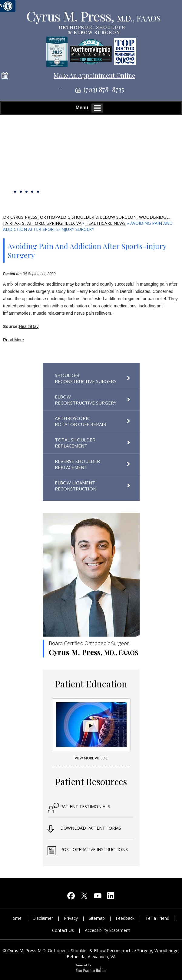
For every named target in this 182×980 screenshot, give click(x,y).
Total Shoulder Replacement (75, 443)
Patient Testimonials (85, 806)
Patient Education (91, 684)
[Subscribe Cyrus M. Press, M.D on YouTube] (98, 897)
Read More (13, 340)
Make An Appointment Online (94, 75)
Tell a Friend (157, 918)
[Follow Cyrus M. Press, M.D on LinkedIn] (111, 897)
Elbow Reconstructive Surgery (86, 400)
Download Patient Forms (91, 828)
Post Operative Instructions (94, 849)
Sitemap (97, 918)
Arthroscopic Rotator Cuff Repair (81, 421)
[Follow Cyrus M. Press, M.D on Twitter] (84, 897)
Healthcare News (106, 223)
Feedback (125, 918)
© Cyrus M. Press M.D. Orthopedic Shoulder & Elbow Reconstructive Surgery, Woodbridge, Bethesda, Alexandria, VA (91, 954)
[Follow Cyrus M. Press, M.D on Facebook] (71, 897)
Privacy (71, 918)
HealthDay (29, 326)
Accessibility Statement (107, 930)
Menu (90, 108)
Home (15, 918)
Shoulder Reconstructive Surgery (86, 378)
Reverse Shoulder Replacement (77, 464)
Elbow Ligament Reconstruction (76, 486)
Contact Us (63, 930)
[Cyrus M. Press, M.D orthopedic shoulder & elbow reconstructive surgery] (93, 22)
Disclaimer (43, 918)
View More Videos (91, 758)
